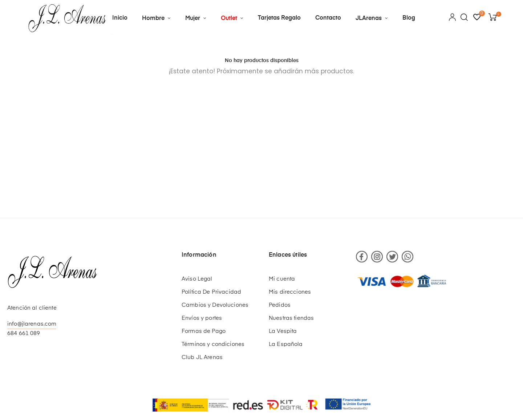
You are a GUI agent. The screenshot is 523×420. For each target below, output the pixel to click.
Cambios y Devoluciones (215, 305)
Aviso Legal (197, 279)
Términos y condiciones (213, 344)
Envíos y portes (202, 318)
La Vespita (283, 331)
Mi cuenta (282, 279)
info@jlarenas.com (32, 324)
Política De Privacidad (211, 292)
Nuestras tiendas (291, 318)
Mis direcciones (290, 292)
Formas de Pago (204, 331)
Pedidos (280, 305)
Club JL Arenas (202, 357)
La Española (286, 344)
